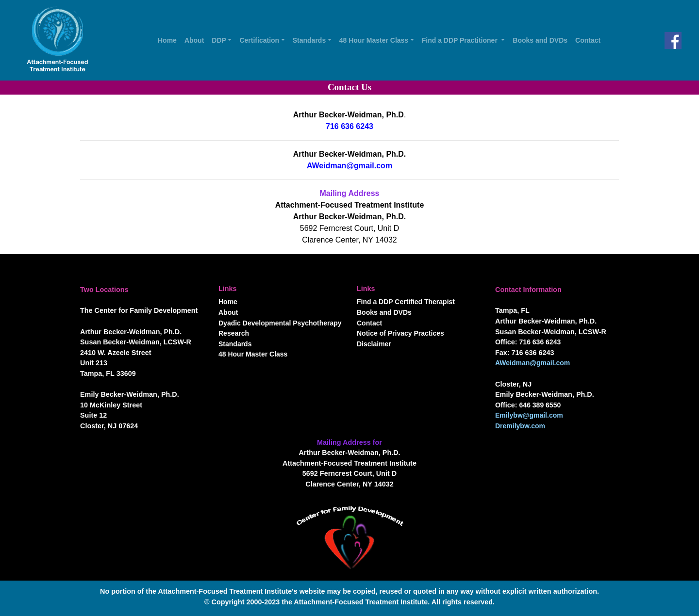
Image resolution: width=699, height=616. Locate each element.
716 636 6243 (349, 126)
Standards (235, 344)
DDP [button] (219, 40)
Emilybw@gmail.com (529, 415)
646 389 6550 (540, 405)
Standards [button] (309, 40)
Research (234, 333)
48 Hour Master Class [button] (374, 40)
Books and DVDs (542, 40)
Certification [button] (259, 40)
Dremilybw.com (520, 426)
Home (169, 40)
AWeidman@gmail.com (349, 166)
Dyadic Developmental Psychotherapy (280, 323)
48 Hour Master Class (253, 354)
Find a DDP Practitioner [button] (461, 40)
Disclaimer (374, 344)
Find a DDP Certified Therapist (406, 302)
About (196, 40)
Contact (590, 40)
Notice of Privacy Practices (400, 333)
